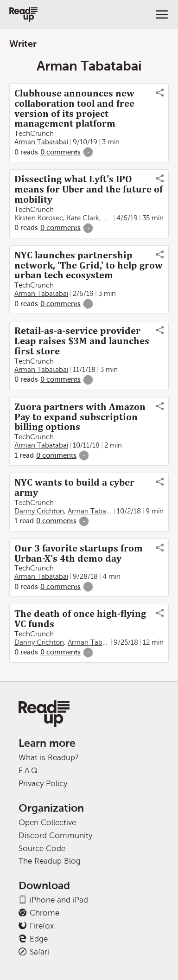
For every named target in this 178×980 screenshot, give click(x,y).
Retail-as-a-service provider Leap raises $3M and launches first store (82, 341)
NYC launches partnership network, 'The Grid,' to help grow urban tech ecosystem (89, 265)
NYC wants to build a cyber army (74, 487)
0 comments (60, 152)
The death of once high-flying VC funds (80, 619)
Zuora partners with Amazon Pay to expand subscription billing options (80, 417)
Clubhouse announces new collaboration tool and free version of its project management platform (74, 109)
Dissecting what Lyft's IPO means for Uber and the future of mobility (89, 189)
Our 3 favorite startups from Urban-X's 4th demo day (79, 553)
